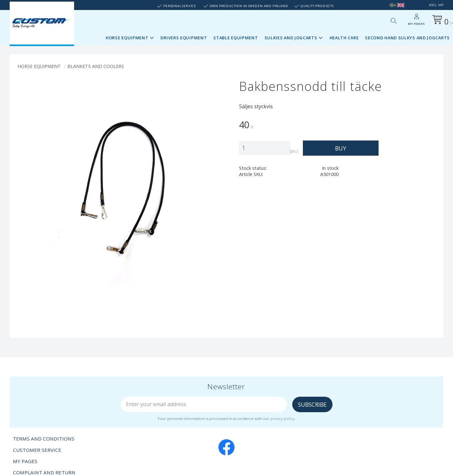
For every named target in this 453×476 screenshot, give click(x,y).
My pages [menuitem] (416, 24)
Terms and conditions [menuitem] (44, 439)
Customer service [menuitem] (37, 450)
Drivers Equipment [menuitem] (184, 38)
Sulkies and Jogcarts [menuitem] (291, 38)
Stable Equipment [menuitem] (236, 38)
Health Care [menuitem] (344, 38)
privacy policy (282, 418)
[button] (393, 21)
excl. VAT (436, 5)
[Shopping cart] (441, 21)
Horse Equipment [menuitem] (127, 38)
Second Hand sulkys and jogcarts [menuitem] (407, 38)
